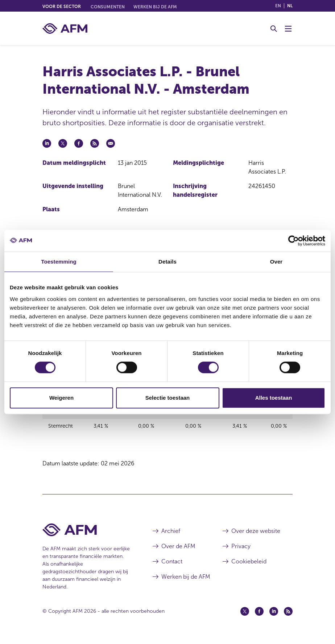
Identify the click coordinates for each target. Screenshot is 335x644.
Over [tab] (276, 262)
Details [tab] (167, 262)
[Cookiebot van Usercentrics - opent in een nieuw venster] (293, 241)
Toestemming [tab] (59, 262)
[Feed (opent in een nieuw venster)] (288, 616)
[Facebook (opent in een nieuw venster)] (259, 616)
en (278, 6)
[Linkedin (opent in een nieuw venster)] (274, 616)
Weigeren (61, 398)
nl (290, 6)
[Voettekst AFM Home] (87, 535)
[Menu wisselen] (288, 29)
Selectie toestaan (168, 398)
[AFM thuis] (65, 28)
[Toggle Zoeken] (274, 29)
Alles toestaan (274, 398)
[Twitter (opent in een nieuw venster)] (245, 616)
